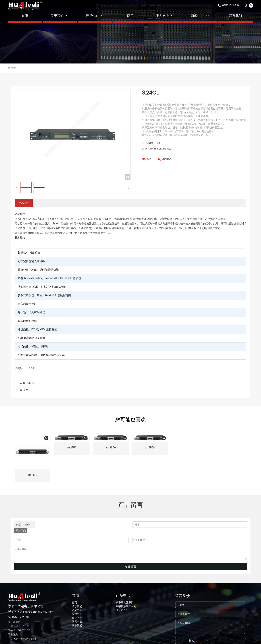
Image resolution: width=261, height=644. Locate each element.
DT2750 (72, 448)
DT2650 (111, 448)
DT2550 (150, 448)
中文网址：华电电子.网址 (22, 639)
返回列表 (167, 159)
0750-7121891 (231, 6)
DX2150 (33, 475)
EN (251, 6)
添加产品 (21, 531)
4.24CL (27, 390)
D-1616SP (29, 383)
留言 (149, 159)
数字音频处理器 (163, 149)
